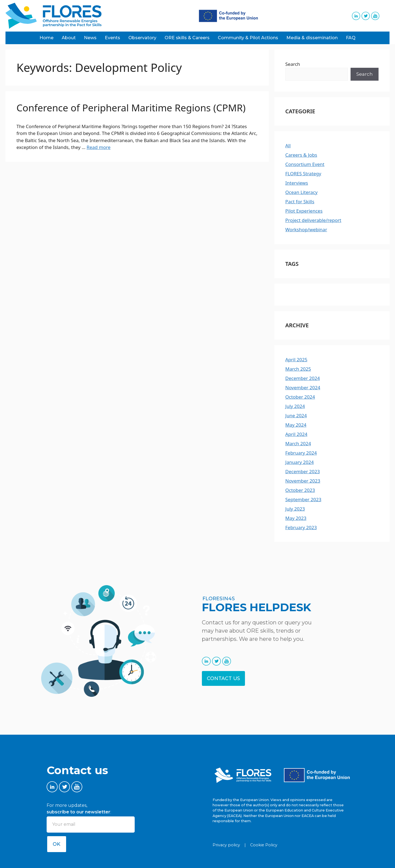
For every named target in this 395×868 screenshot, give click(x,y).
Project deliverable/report (313, 220)
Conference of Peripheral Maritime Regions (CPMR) (131, 108)
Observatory (142, 38)
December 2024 (303, 378)
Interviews (297, 183)
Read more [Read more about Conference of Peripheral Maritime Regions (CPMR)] (99, 147)
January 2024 (300, 462)
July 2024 (295, 406)
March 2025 (298, 369)
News (90, 38)
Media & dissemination (312, 38)
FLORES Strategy (303, 174)
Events (112, 38)
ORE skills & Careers (187, 38)
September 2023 (303, 499)
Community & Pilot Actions (248, 38)
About (69, 38)
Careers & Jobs (301, 155)
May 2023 (296, 518)
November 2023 (303, 481)
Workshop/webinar (306, 229)
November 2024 (303, 387)
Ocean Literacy (301, 192)
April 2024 (296, 434)
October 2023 (300, 490)
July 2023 (295, 509)
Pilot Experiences (304, 211)
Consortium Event (305, 164)
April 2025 (296, 360)
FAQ (351, 38)
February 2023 (301, 527)
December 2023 (303, 471)
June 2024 (296, 415)
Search (293, 64)
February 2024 (301, 453)
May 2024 (296, 425)
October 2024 (300, 397)
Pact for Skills (300, 201)
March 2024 (298, 443)
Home (46, 38)
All (288, 146)
